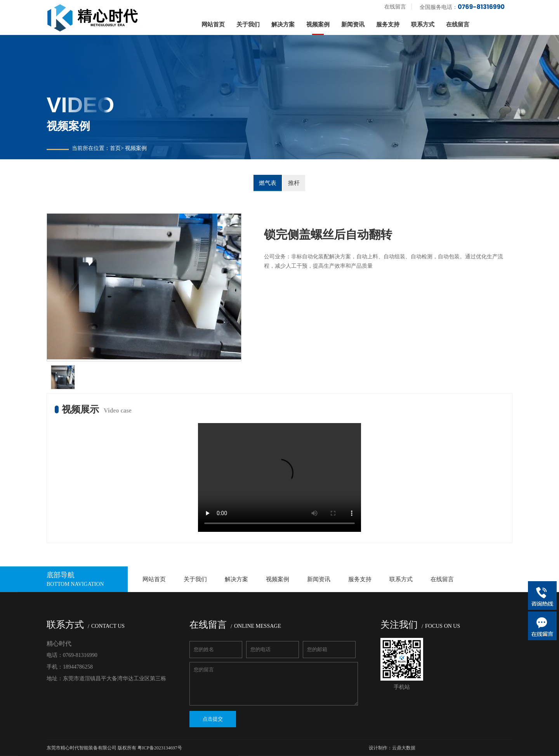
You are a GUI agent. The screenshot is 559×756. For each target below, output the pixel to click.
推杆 (294, 183)
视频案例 (318, 24)
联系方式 (423, 24)
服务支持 (388, 24)
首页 (115, 148)
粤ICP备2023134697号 (160, 748)
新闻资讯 (353, 24)
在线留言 (395, 7)
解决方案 (283, 24)
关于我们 (248, 24)
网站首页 (213, 24)
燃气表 (268, 183)
